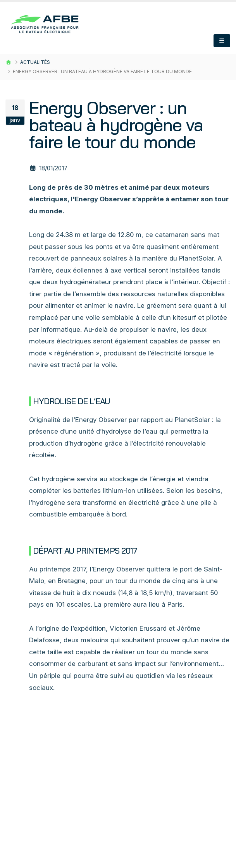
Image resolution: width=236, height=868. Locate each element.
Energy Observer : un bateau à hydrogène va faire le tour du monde (116, 125)
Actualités (35, 62)
